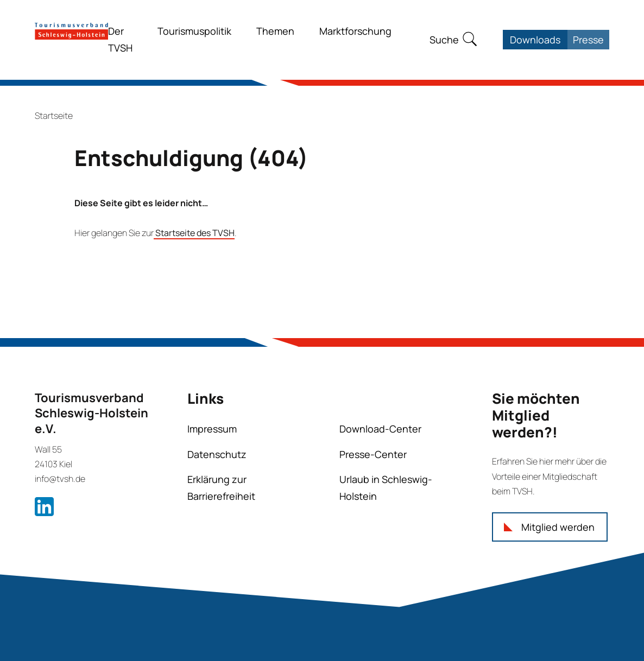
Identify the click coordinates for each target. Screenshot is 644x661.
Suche (444, 40)
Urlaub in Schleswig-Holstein (386, 488)
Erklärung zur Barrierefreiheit (221, 488)
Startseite (54, 116)
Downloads (535, 40)
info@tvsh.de (60, 479)
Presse (588, 40)
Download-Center (380, 429)
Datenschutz (217, 454)
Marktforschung (355, 31)
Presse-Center (373, 454)
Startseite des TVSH (194, 233)
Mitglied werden (558, 527)
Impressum (212, 429)
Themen (275, 31)
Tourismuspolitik (194, 31)
